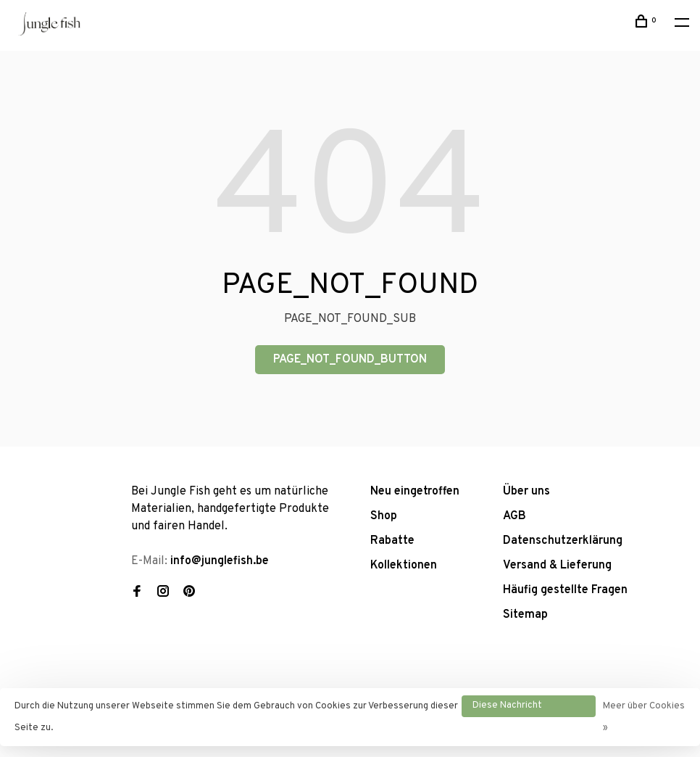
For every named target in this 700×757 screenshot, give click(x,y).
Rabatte (392, 541)
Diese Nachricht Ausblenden (507, 708)
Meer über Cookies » (644, 717)
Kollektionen (404, 566)
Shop (384, 516)
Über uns (526, 492)
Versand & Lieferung (557, 566)
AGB (514, 516)
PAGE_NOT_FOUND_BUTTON (350, 360)
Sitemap (525, 615)
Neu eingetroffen (415, 492)
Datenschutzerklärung (563, 541)
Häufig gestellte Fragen (565, 590)
